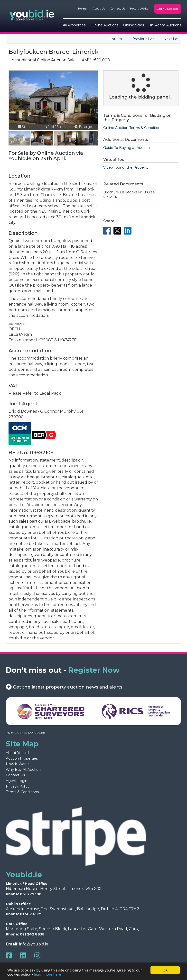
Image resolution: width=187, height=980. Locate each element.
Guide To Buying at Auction (126, 148)
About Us (99, 9)
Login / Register (168, 9)
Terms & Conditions (22, 792)
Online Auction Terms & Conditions (133, 128)
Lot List (116, 39)
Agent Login (17, 781)
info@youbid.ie (34, 944)
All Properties (74, 25)
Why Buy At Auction (23, 770)
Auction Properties (22, 758)
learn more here (47, 975)
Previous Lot (143, 39)
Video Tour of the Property (126, 167)
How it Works (139, 9)
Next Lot (171, 39)
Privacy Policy (18, 786)
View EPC (112, 197)
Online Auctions (105, 25)
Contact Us (117, 9)
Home (82, 9)
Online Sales (134, 25)
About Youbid (17, 753)
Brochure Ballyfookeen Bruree (129, 192)
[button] (47, 127)
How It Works (18, 764)
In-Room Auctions (166, 25)
